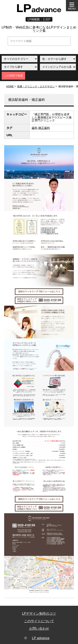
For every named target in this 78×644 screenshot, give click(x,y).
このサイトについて (39, 621)
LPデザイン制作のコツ (39, 614)
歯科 (35, 128)
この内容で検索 (13, 76)
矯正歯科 (44, 128)
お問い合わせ (39, 629)
